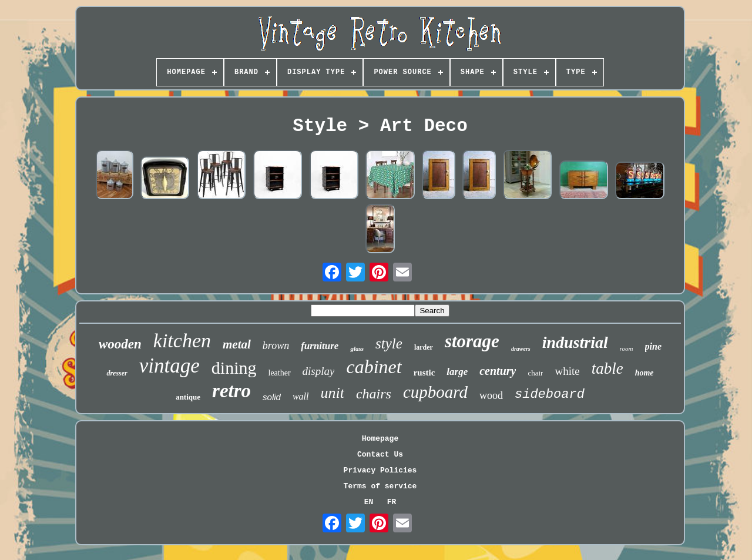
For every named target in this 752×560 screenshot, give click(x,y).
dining (234, 368)
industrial (575, 342)
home (644, 373)
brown (276, 346)
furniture (320, 346)
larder (424, 347)
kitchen (182, 341)
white (567, 371)
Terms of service (380, 486)
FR (392, 502)
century (498, 371)
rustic (424, 373)
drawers (521, 349)
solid (272, 397)
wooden (120, 344)
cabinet (374, 367)
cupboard (435, 392)
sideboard (550, 395)
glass (357, 348)
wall (301, 396)
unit (332, 393)
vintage (169, 366)
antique (188, 397)
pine (653, 346)
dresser (117, 373)
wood (491, 395)
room (627, 348)
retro (231, 391)
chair (535, 373)
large (457, 372)
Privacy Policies (380, 470)
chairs (374, 394)
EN (369, 502)
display (319, 371)
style (389, 343)
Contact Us (380, 455)
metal (237, 344)
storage (472, 341)
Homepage (380, 439)
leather (280, 373)
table (607, 368)
